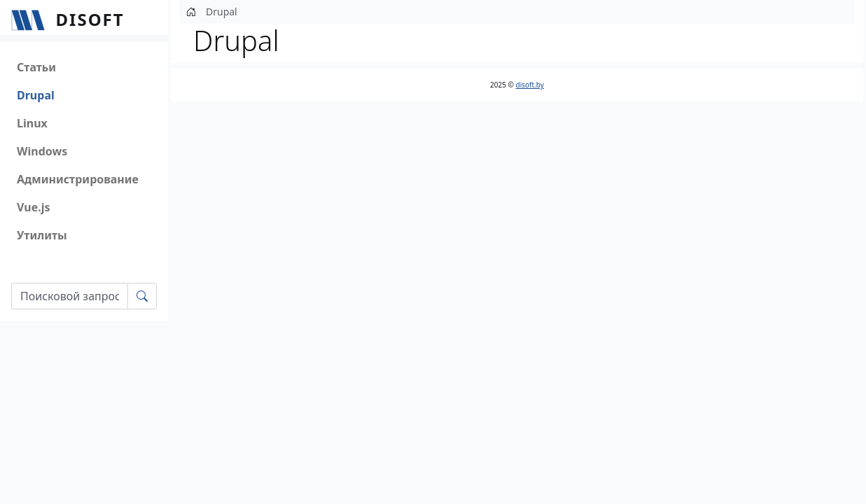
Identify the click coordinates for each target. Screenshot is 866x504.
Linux (32, 123)
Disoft (90, 19)
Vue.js (34, 207)
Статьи (36, 67)
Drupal (36, 95)
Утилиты (42, 235)
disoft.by (530, 85)
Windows (42, 151)
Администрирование (78, 179)
